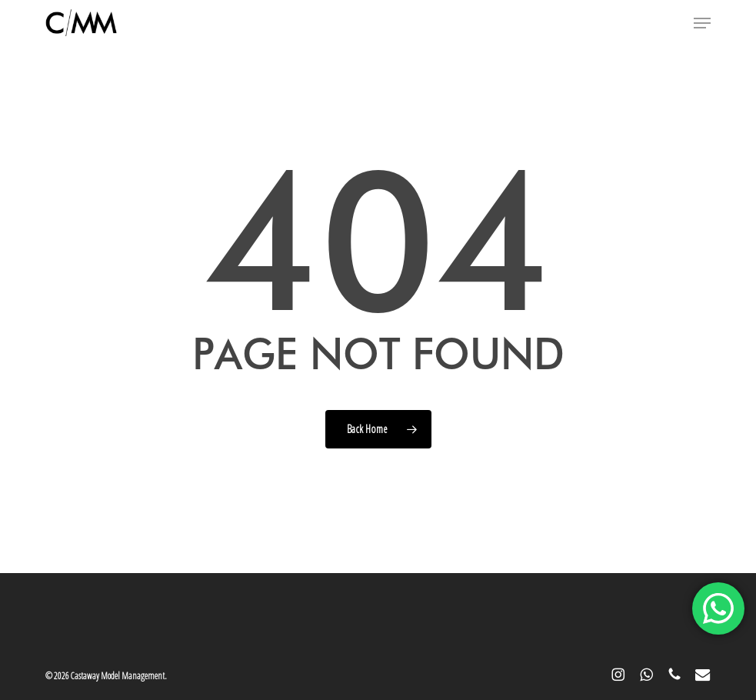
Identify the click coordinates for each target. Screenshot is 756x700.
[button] (702, 23)
